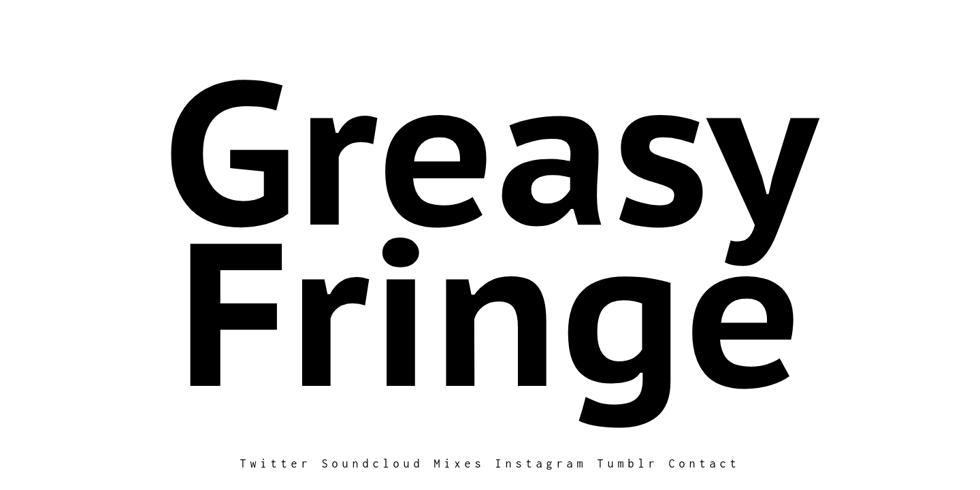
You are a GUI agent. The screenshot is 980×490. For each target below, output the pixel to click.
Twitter (276, 463)
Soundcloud (373, 463)
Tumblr (628, 463)
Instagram (541, 463)
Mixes (460, 463)
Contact (705, 463)
